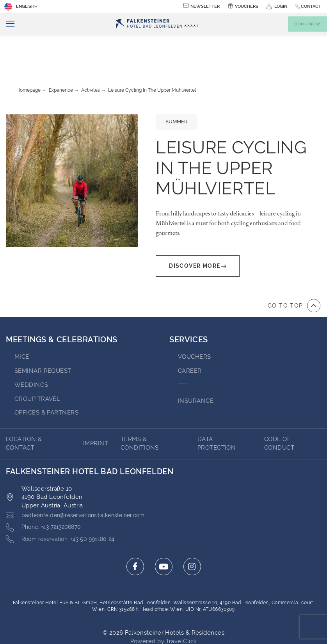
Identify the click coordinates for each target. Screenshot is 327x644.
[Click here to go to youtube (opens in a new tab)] (164, 532)
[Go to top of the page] (294, 271)
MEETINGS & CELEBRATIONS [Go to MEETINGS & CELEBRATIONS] (62, 305)
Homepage (28, 55)
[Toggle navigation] (7, 24)
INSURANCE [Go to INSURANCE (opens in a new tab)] (196, 366)
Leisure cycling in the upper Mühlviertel (152, 55)
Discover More (198, 231)
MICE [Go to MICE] (22, 322)
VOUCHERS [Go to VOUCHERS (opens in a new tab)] (195, 322)
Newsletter (205, 6)
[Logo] (157, 24)
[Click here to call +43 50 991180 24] (64, 505)
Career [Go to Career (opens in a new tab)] (190, 336)
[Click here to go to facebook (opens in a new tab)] (135, 532)
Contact (311, 6)
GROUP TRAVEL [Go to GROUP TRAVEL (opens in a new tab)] (37, 364)
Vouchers (247, 6)
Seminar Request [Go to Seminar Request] (43, 336)
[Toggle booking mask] (307, 24)
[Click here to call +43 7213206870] (46, 493)
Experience (61, 55)
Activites (91, 55)
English (20, 7)
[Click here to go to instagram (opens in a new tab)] (192, 532)
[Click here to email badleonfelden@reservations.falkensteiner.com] (81, 481)
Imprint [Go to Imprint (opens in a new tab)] (96, 409)
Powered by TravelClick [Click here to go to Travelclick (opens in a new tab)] (164, 607)
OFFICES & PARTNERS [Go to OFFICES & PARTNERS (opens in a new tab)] (46, 378)
